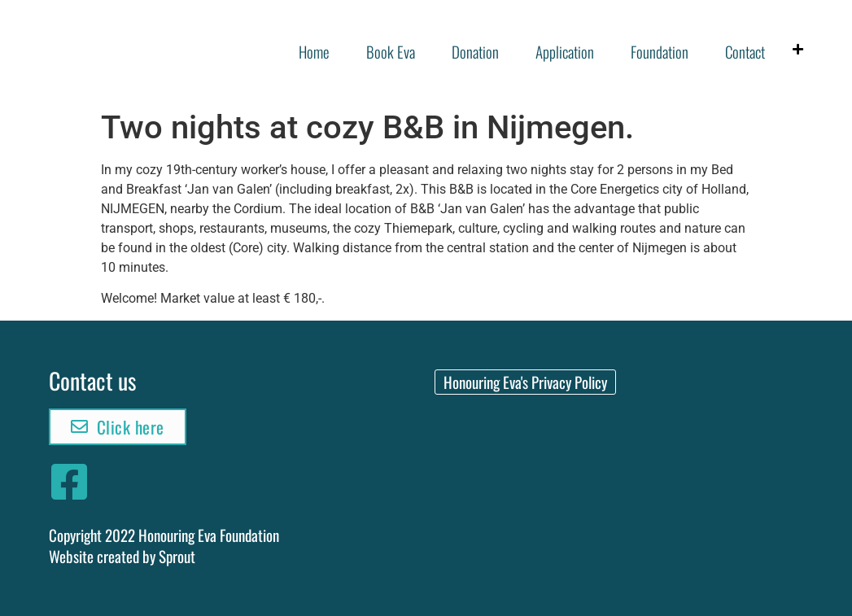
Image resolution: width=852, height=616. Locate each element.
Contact (745, 51)
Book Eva (391, 51)
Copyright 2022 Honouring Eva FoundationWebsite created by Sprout (164, 546)
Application (565, 51)
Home (314, 51)
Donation (475, 51)
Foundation (660, 51)
